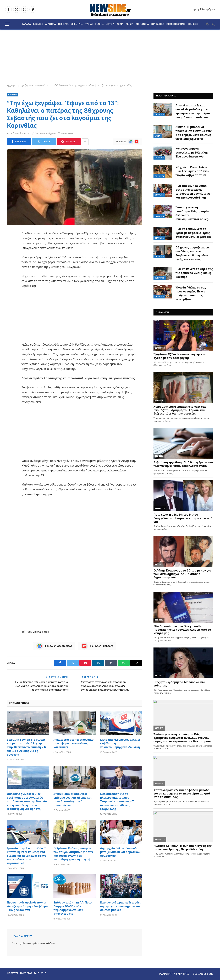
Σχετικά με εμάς (203, 974)
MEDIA (130, 24)
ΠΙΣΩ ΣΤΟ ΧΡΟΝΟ (176, 24)
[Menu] (7, 24)
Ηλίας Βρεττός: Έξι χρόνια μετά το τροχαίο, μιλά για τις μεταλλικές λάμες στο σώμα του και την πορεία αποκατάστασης (42, 686)
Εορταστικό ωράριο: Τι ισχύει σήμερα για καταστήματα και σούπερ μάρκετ (120, 906)
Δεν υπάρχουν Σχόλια (44, 133)
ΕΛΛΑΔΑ (26, 24)
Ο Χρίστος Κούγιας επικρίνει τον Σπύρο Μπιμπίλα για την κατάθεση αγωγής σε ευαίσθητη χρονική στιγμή (73, 854)
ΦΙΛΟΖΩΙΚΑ (158, 24)
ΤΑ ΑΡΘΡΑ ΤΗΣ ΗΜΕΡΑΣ (174, 974)
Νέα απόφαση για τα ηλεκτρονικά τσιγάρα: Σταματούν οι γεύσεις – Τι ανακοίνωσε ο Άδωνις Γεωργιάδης (117, 801)
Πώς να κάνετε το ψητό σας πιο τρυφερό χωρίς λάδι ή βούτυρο (194, 273)
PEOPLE (100, 24)
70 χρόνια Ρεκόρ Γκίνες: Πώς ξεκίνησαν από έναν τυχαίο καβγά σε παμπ (192, 171)
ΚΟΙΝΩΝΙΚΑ (142, 24)
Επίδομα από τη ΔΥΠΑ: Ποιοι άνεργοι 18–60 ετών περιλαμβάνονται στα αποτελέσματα (73, 908)
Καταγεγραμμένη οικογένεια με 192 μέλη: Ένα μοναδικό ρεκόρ (192, 153)
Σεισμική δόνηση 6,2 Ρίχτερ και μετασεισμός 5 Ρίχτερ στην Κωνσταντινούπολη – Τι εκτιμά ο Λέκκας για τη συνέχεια (27, 747)
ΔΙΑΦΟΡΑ (50, 24)
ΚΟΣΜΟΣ (38, 24)
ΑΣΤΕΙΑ (110, 24)
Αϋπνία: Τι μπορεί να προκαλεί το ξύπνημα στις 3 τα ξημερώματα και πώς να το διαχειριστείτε (194, 133)
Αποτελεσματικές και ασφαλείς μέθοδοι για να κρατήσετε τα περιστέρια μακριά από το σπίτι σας (193, 111)
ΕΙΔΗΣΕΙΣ (193, 24)
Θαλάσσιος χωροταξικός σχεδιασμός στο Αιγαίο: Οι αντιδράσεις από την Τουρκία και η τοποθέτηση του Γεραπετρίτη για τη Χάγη (27, 801)
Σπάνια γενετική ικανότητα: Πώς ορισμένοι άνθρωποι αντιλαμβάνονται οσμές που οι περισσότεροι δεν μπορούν (194, 213)
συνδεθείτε (49, 943)
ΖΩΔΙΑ (120, 24)
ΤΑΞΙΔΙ (89, 24)
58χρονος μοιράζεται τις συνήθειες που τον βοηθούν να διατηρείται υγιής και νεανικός (192, 253)
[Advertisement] (110, 57)
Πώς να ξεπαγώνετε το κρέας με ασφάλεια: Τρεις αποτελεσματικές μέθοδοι (193, 233)
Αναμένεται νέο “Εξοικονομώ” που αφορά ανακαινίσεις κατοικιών (74, 744)
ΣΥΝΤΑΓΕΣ (160, 278)
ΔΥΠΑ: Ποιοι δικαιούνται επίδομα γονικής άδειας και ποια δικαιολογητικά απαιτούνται (72, 799)
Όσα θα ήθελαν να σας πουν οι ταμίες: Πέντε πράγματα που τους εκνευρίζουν (191, 293)
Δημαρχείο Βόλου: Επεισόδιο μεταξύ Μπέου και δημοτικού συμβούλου (120, 852)
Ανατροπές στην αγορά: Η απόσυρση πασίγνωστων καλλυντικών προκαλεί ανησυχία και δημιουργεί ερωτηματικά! (105, 686)
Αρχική (10, 85)
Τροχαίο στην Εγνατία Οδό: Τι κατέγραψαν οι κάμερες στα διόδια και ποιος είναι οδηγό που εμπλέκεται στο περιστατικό (27, 856)
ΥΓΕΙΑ (158, 136)
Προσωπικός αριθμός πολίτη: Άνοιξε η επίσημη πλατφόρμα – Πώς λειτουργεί (27, 906)
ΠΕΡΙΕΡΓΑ (63, 24)
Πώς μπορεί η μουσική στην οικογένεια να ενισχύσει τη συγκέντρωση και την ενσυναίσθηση (194, 192)
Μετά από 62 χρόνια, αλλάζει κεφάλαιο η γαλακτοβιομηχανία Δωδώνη (120, 744)
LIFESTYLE (77, 24)
